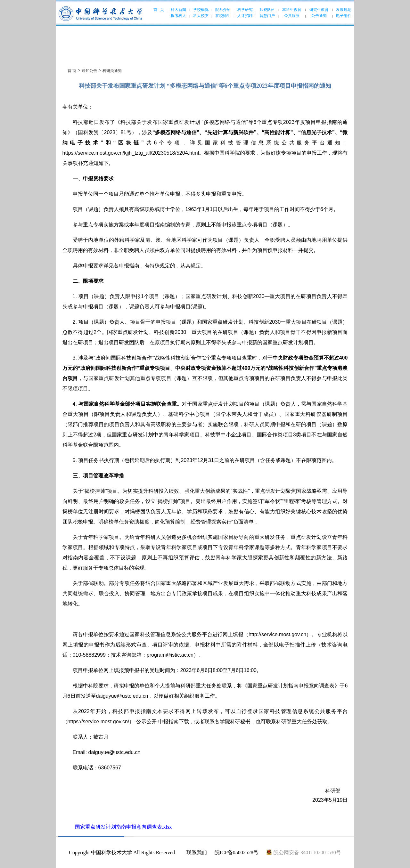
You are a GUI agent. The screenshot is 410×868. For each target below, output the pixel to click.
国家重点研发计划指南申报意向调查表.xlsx (123, 827)
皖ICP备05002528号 (237, 852)
